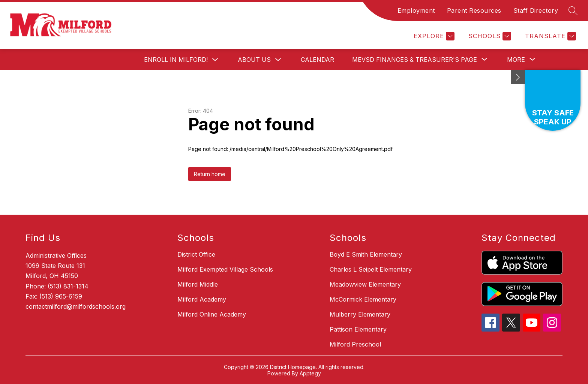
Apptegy (310, 373)
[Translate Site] (550, 36)
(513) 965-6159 (61, 296)
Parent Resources (474, 10)
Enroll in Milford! (176, 60)
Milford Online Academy (212, 314)
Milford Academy (202, 299)
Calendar (317, 60)
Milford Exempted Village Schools (225, 269)
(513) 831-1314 (68, 286)
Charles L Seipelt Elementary (371, 269)
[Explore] (433, 36)
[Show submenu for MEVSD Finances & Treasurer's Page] (415, 60)
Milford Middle (198, 284)
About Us (254, 60)
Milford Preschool (355, 344)
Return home (210, 174)
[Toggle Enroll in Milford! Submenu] (215, 60)
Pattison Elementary (358, 329)
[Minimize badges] (518, 77)
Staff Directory (536, 10)
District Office (196, 254)
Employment (416, 10)
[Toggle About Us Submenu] (278, 60)
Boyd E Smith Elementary (366, 254)
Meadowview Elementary (365, 284)
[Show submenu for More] (516, 60)
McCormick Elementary (363, 299)
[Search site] (573, 10)
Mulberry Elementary (360, 314)
